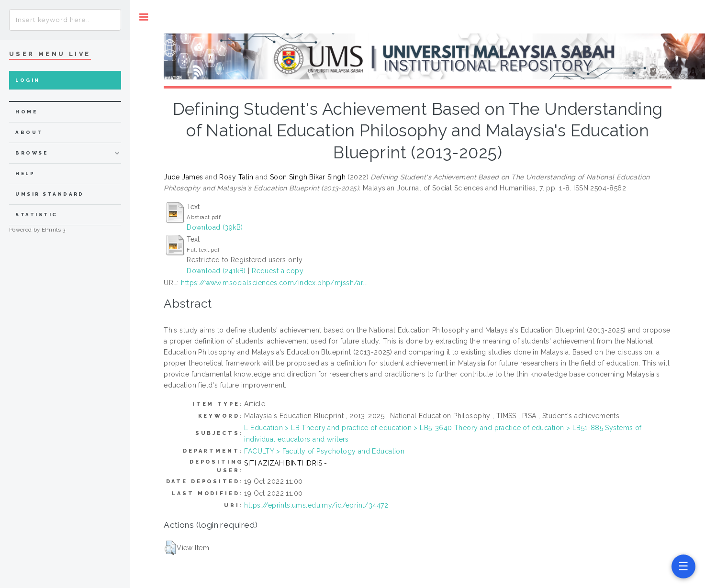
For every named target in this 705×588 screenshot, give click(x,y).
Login (28, 80)
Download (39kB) (215, 227)
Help (25, 173)
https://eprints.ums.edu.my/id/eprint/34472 (316, 505)
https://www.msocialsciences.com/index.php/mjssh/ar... (274, 283)
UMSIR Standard (50, 194)
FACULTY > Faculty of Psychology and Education (324, 451)
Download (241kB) (216, 271)
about (29, 132)
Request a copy (278, 271)
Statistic (36, 215)
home (26, 112)
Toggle (144, 17)
